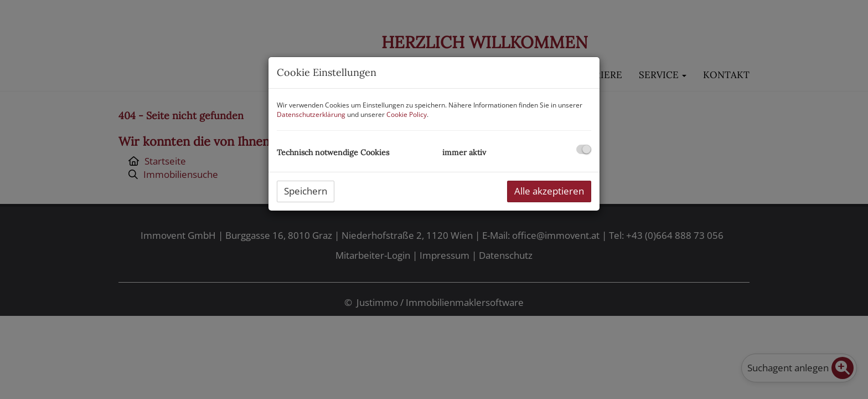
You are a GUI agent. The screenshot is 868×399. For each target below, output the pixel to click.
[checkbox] (584, 149)
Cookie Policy (407, 114)
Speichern (306, 191)
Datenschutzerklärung (311, 114)
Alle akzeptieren (549, 191)
